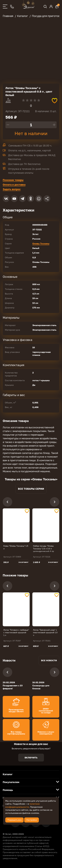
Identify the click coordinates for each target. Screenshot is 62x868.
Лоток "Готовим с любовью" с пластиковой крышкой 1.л (16, 633)
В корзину (24, 562)
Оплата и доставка (14, 185)
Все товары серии (31, 489)
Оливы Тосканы (41, 243)
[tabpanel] (16, 525)
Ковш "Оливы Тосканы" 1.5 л (16, 547)
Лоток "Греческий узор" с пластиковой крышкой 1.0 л (45, 633)
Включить (31, 758)
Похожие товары (13, 180)
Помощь (8, 790)
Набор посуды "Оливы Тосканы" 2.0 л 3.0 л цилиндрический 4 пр (44, 548)
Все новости (49, 660)
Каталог (8, 774)
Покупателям (11, 782)
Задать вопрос (12, 189)
